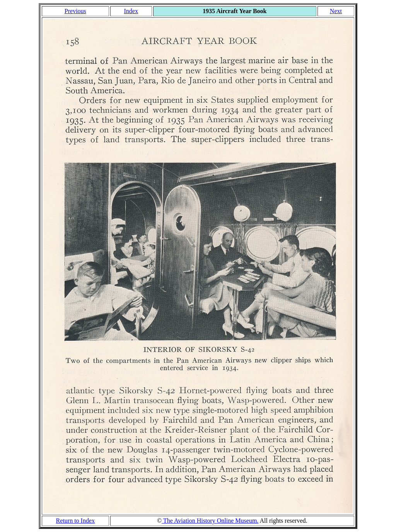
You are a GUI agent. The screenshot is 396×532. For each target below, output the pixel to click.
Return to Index (75, 521)
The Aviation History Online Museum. (210, 521)
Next (336, 11)
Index (131, 11)
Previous (75, 11)
